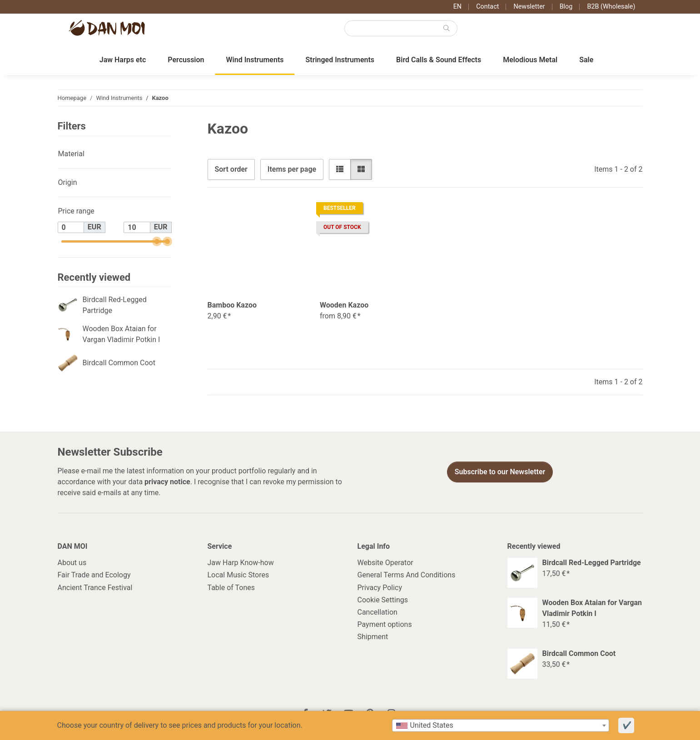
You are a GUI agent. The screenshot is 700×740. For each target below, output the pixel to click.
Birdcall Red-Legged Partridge (115, 305)
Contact (487, 7)
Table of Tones (231, 588)
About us (72, 563)
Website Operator (385, 563)
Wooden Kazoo (344, 305)
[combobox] (501, 725)
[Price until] (137, 228)
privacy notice (167, 482)
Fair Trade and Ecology (94, 575)
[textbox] (501, 725)
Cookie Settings (383, 600)
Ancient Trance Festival (95, 588)
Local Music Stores (238, 575)
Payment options (385, 625)
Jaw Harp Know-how (241, 563)
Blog (566, 7)
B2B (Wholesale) (611, 7)
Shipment (373, 637)
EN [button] (457, 7)
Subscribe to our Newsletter (500, 472)
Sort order (231, 169)
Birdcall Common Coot (119, 363)
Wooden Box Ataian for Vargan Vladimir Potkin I (122, 335)
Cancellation (377, 613)
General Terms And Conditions (407, 575)
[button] (340, 169)
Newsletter (529, 7)
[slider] (157, 242)
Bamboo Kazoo (232, 305)
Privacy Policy (380, 588)
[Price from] (71, 228)
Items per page (292, 169)
